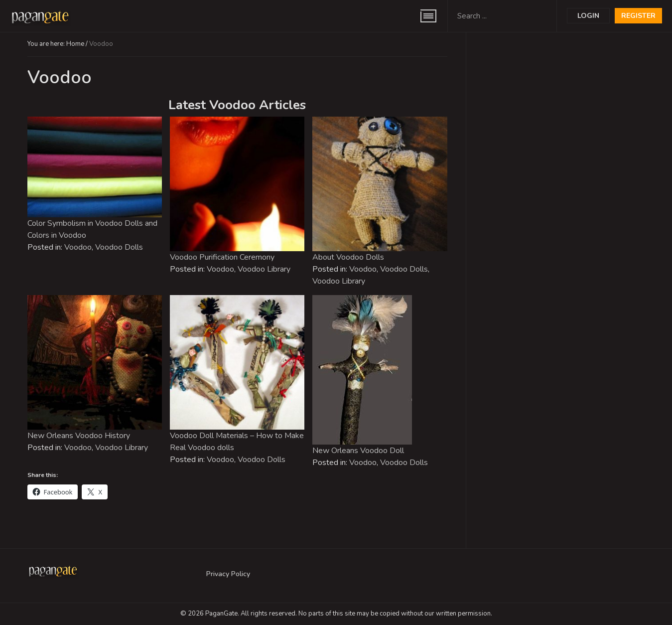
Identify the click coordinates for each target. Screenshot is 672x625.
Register (638, 16)
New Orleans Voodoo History (79, 436)
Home (75, 44)
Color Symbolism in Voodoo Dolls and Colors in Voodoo (92, 229)
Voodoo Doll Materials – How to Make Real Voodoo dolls (237, 442)
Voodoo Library (264, 269)
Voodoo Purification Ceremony (222, 257)
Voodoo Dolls (119, 247)
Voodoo (78, 247)
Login (588, 16)
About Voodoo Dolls (348, 257)
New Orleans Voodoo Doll (358, 451)
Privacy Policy (228, 574)
